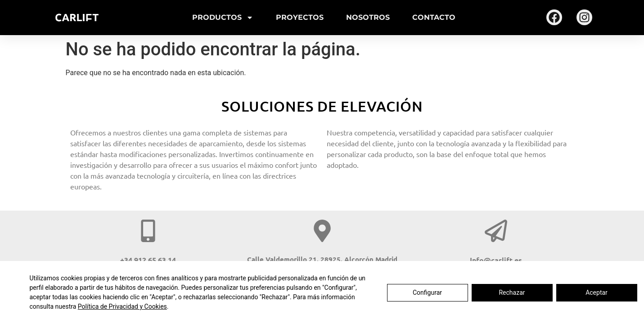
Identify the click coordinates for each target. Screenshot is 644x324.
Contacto (434, 17)
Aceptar (597, 292)
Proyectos (300, 17)
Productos (223, 18)
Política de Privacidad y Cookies (122, 306)
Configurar (427, 292)
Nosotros (368, 17)
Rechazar (512, 292)
